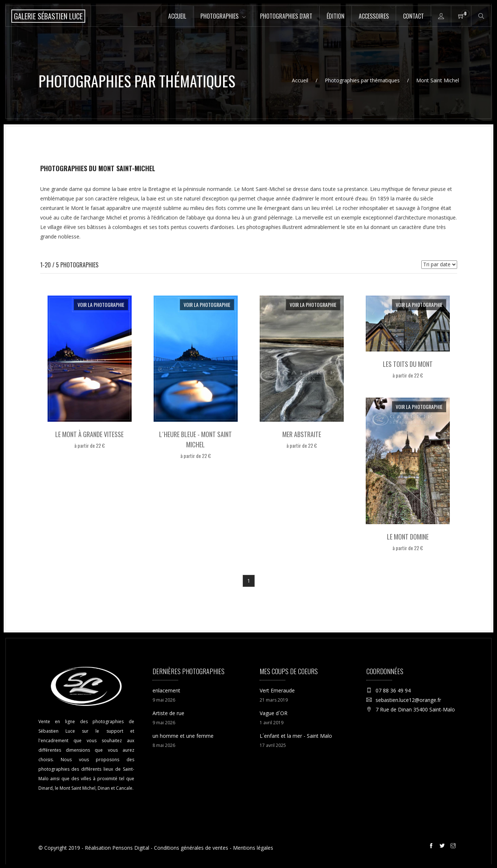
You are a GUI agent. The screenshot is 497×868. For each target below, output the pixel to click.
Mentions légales (253, 848)
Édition (336, 16)
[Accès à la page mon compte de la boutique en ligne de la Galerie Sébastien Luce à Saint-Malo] (441, 16)
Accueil (177, 16)
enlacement (166, 690)
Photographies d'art (286, 16)
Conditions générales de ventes (191, 848)
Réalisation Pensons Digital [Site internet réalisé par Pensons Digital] (117, 848)
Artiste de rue (168, 713)
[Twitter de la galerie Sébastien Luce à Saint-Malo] (443, 847)
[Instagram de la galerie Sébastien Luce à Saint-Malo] (454, 847)
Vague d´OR (274, 713)
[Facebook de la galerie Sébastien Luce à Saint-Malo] (432, 847)
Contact (413, 16)
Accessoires (374, 16)
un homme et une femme (183, 736)
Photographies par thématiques (362, 80)
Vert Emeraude (277, 690)
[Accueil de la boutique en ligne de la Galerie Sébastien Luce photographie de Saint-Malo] (48, 16)
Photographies (219, 16)
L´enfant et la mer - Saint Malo (296, 736)
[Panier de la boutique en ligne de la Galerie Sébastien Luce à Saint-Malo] (461, 16)
